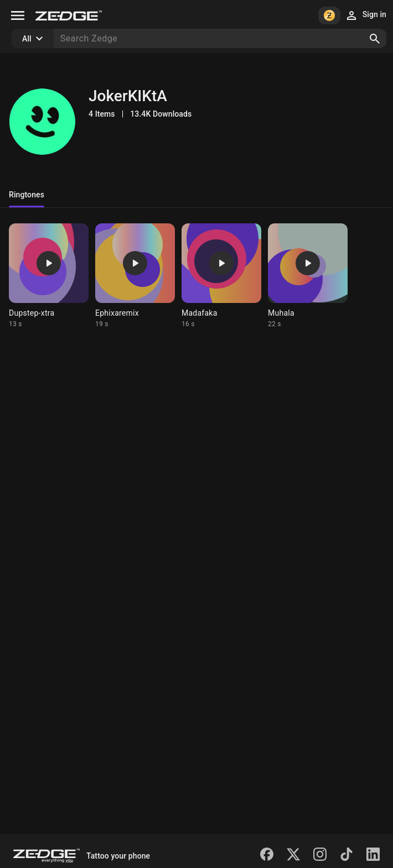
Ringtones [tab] (27, 195)
